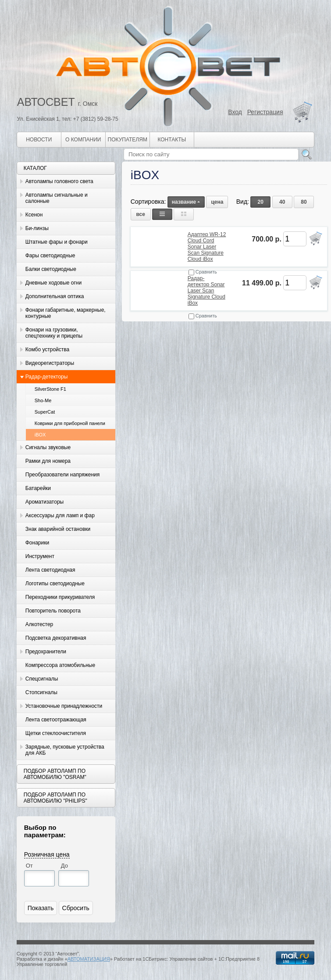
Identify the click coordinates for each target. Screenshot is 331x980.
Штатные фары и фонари (57, 242)
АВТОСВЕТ (46, 102)
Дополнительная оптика (55, 296)
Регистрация (265, 112)
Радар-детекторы (47, 377)
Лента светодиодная (50, 570)
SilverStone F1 (50, 389)
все (141, 214)
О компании (83, 140)
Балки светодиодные (51, 269)
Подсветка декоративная (56, 638)
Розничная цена (47, 854)
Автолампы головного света (59, 181)
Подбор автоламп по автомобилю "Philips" (55, 798)
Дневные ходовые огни (53, 283)
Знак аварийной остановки (58, 529)
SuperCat (45, 412)
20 (261, 202)
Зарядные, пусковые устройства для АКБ (65, 750)
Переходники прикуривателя (60, 597)
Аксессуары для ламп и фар (60, 515)
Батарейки (38, 488)
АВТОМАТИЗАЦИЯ (89, 959)
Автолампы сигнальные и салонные (57, 198)
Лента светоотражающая (56, 720)
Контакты (172, 140)
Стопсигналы (41, 692)
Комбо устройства (47, 349)
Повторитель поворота (53, 611)
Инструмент (40, 556)
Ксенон (34, 215)
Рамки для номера (48, 461)
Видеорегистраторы (50, 363)
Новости (39, 140)
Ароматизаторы (44, 502)
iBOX (40, 435)
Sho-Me (43, 400)
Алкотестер (39, 624)
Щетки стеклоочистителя (56, 733)
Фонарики (37, 543)
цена (217, 202)
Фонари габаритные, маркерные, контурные (66, 313)
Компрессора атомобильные (60, 665)
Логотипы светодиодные (55, 584)
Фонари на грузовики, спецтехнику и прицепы (54, 333)
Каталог (35, 168)
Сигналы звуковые (48, 447)
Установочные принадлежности (64, 706)
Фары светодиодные (50, 256)
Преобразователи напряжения (62, 475)
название (186, 202)
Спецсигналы (42, 679)
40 (282, 202)
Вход (235, 112)
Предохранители (46, 652)
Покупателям (128, 140)
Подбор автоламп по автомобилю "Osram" (55, 774)
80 (304, 202)
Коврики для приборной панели (70, 423)
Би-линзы (37, 228)
